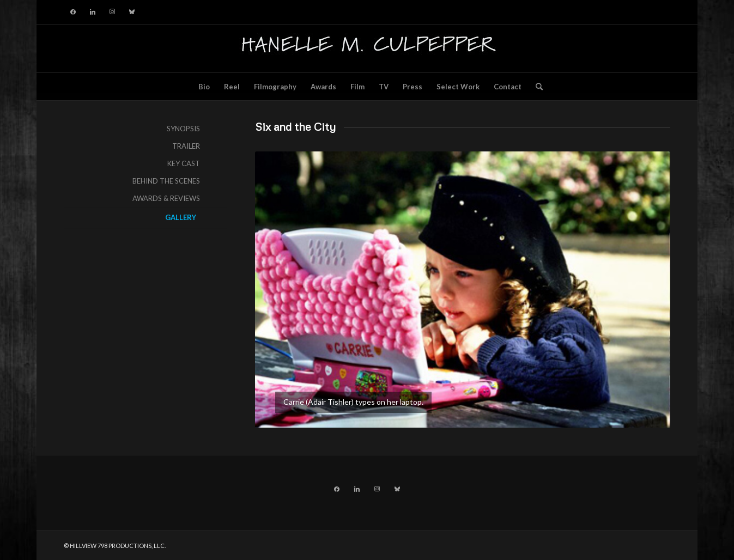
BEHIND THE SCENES (166, 181)
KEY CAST (184, 163)
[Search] (536, 87)
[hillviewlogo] (367, 48)
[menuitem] (204, 87)
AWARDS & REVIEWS (166, 198)
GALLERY (181, 217)
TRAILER (186, 146)
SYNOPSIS (183, 129)
